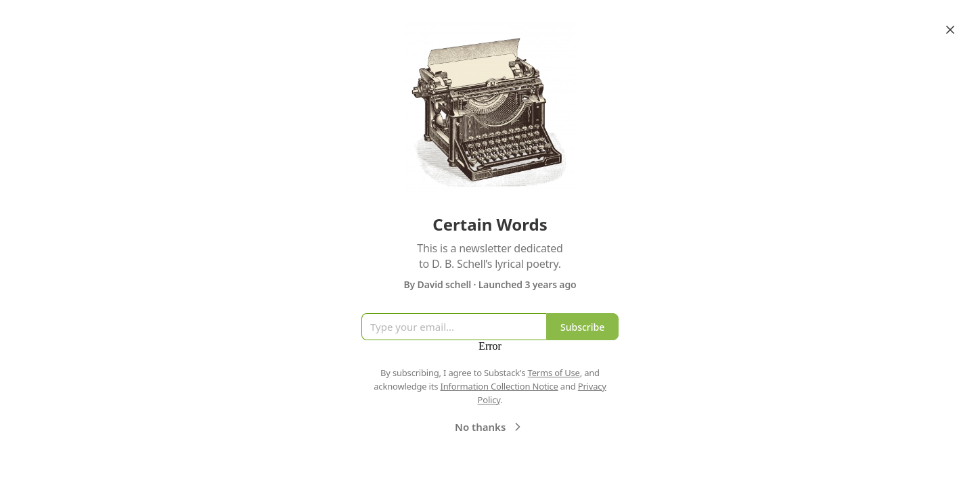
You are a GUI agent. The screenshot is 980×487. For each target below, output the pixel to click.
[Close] (950, 30)
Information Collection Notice (499, 386)
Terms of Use (554, 373)
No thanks (490, 427)
